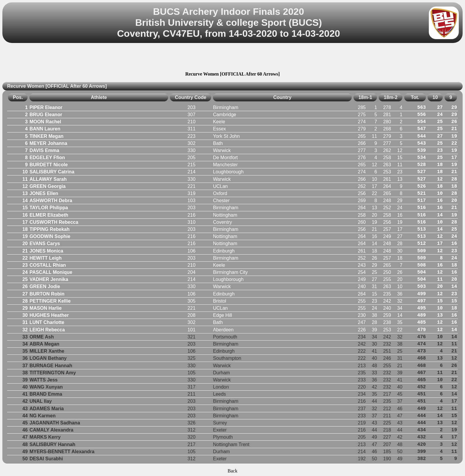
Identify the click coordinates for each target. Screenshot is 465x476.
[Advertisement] (232, 58)
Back (233, 471)
